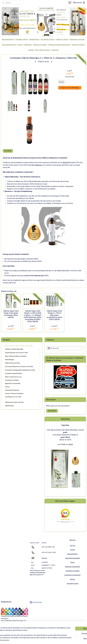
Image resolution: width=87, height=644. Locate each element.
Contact (31, 50)
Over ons (72, 546)
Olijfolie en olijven (62, 39)
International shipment (12, 390)
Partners (73, 579)
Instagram (55, 50)
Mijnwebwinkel (67, 640)
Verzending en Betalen (73, 571)
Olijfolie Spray (9, 406)
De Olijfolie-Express (48, 39)
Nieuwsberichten (73, 554)
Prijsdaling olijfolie (22, 39)
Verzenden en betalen (12, 380)
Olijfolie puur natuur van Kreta (23, 402)
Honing (20, 45)
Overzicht (8, 151)
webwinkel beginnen (48, 640)
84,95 (71, 444)
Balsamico (28, 45)
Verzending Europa (72, 583)
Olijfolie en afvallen (40, 45)
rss (40, 640)
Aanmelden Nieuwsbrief (72, 558)
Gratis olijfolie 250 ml (9, 45)
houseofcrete (36, 602)
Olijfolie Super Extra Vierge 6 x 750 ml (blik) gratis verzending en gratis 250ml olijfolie (54, 315)
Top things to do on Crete (13, 397)
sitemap (36, 640)
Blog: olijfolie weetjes (43, 50)
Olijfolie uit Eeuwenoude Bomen (59, 45)
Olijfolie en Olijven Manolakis (23, 349)
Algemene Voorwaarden (13, 383)
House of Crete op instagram (14, 393)
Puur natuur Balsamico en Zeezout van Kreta (23, 367)
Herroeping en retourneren (72, 575)
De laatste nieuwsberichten (14, 373)
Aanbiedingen (34, 39)
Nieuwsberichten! (8, 39)
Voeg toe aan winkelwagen (70, 88)
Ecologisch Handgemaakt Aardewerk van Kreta (23, 370)
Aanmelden (52, 411)
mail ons (44, 558)
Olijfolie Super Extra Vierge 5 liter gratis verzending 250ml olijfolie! (11, 314)
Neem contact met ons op (13, 377)
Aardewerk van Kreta (77, 39)
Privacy (7, 387)
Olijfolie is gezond (78, 45)
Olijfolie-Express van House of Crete (23, 353)
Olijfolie (65, 162)
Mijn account (79, 3)
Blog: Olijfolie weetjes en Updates (23, 356)
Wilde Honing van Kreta (23, 363)
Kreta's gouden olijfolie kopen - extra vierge (19, 346)
